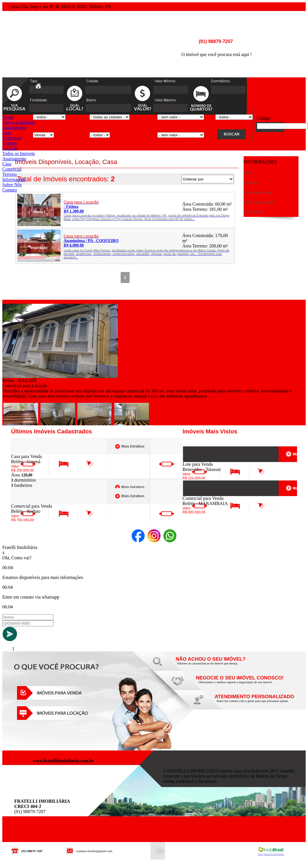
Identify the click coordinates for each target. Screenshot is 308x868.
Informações (14, 179)
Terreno (10, 143)
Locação (10, 148)
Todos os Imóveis (19, 122)
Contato (10, 190)
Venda (8, 117)
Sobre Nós (12, 185)
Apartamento (14, 127)
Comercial (12, 138)
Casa (7, 133)
